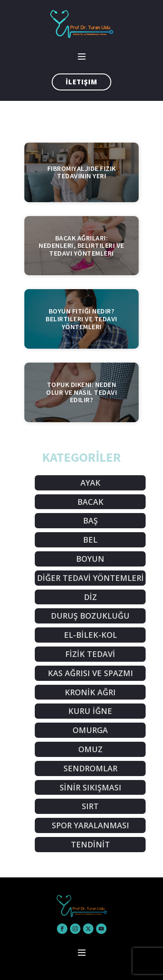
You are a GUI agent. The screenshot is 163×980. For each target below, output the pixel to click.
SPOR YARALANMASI (90, 825)
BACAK (90, 502)
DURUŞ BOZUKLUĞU (90, 616)
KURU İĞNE (90, 711)
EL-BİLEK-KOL (90, 635)
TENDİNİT (90, 844)
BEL (90, 540)
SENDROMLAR (90, 768)
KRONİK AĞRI (90, 692)
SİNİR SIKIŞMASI (90, 787)
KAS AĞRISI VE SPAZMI (90, 673)
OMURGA (90, 730)
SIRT (90, 806)
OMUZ (90, 749)
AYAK (90, 483)
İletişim (81, 82)
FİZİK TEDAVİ (90, 654)
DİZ (90, 597)
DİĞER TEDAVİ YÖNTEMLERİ (90, 578)
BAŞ (90, 520)
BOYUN (90, 559)
